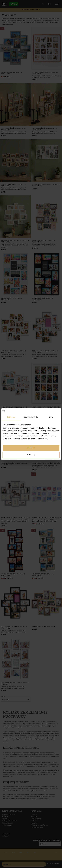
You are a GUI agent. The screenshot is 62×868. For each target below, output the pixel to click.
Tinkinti (31, 455)
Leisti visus (31, 448)
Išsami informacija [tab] (31, 417)
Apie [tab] (51, 417)
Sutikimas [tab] (11, 417)
